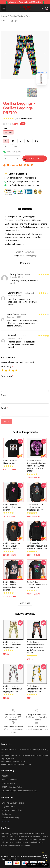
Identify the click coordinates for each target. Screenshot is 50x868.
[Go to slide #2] (32, 93)
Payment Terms (8, 807)
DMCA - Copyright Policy (12, 787)
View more (25, 603)
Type (5, 128)
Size (5, 137)
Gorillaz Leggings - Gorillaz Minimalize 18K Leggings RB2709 (36, 689)
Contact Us (6, 814)
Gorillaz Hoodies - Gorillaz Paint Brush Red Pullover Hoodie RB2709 (37, 546)
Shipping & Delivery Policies (13, 803)
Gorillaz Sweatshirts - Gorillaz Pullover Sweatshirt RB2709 (35, 507)
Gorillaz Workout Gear (20, 16)
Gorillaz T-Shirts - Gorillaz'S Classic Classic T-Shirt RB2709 (37, 585)
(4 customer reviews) (24, 119)
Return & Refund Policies (12, 810)
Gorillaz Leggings (9, 21)
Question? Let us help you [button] (38, 865)
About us (6, 776)
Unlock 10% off (45, 857)
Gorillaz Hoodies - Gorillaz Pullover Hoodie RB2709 (13, 507)
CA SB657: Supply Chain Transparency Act (19, 791)
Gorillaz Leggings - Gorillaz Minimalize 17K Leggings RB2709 (13, 689)
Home (4, 16)
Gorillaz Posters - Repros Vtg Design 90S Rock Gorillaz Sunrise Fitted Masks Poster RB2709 (36, 466)
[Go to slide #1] (18, 93)
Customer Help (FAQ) (11, 818)
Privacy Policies (8, 783)
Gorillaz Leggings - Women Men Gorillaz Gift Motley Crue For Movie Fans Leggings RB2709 (35, 647)
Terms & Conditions (10, 780)
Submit (7, 421)
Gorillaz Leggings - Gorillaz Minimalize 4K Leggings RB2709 (12, 645)
